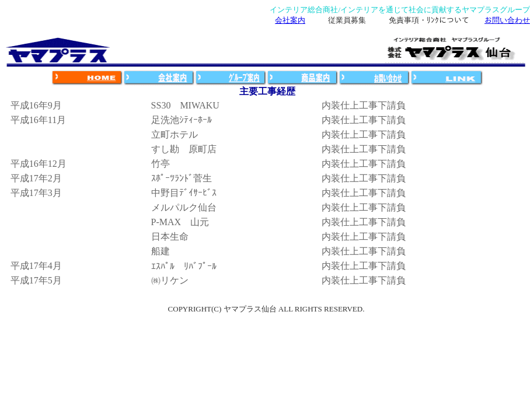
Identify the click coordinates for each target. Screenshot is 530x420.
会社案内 (290, 20)
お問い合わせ (507, 20)
